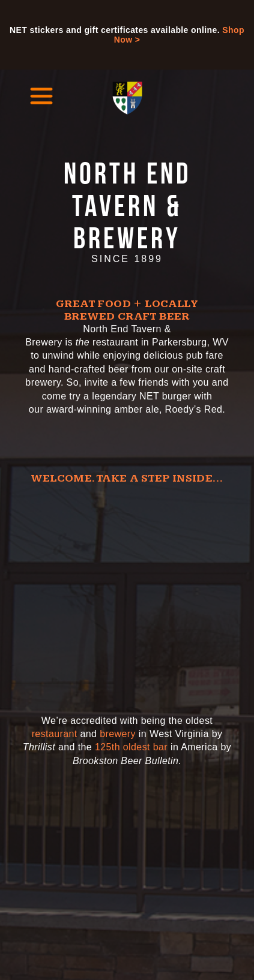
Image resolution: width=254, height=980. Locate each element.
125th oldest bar (131, 747)
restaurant (55, 734)
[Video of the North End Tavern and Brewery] (127, 593)
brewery (118, 734)
